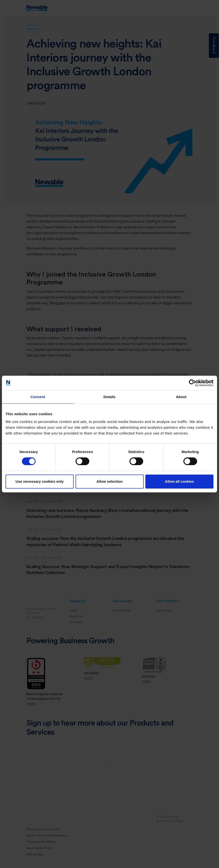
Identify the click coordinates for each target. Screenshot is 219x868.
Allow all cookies (179, 481)
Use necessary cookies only (39, 481)
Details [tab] (109, 397)
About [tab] (181, 397)
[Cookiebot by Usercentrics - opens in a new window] (192, 383)
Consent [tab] (38, 397)
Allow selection (109, 481)
